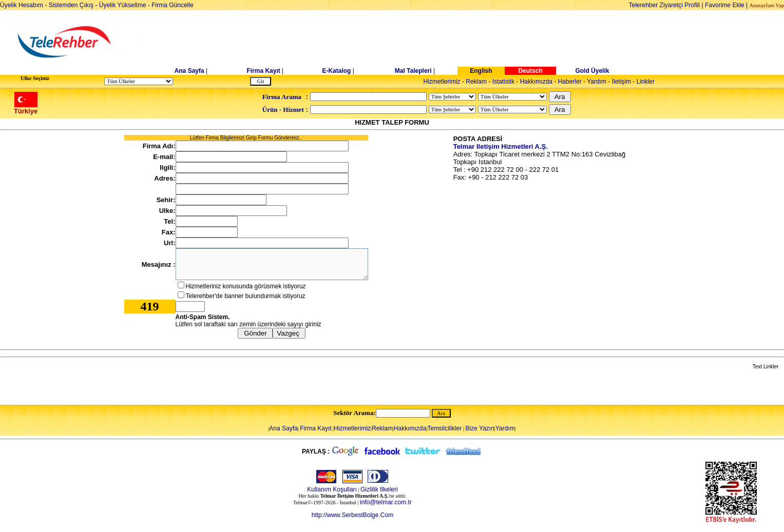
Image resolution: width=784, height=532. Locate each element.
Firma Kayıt (263, 71)
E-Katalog (336, 71)
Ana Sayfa (189, 71)
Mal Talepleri (413, 71)
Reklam (476, 82)
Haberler (570, 82)
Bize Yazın (480, 428)
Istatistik (503, 82)
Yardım (597, 82)
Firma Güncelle (172, 5)
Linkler (646, 82)
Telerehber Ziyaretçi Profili (665, 5)
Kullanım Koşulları (332, 489)
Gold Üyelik (592, 71)
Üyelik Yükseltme (123, 5)
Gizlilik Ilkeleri (379, 489)
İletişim (622, 82)
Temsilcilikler (444, 428)
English (481, 71)
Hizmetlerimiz (442, 82)
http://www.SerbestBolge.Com (352, 515)
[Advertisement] (471, 42)
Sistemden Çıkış (71, 5)
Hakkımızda (536, 82)
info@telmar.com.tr (386, 502)
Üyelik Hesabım (22, 5)
